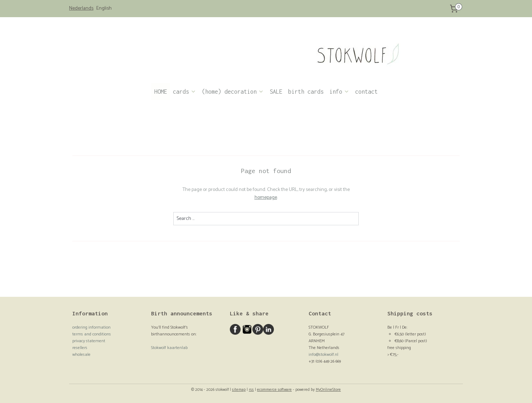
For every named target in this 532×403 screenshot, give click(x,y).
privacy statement (89, 341)
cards (185, 92)
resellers (80, 348)
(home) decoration (233, 92)
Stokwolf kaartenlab (169, 348)
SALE (276, 92)
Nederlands (81, 9)
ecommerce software (274, 390)
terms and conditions (92, 334)
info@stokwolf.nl (323, 355)
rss (251, 390)
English (104, 9)
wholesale (81, 355)
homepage (266, 198)
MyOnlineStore (328, 390)
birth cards (306, 92)
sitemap (239, 390)
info (339, 92)
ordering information (91, 327)
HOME (161, 92)
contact (366, 92)
